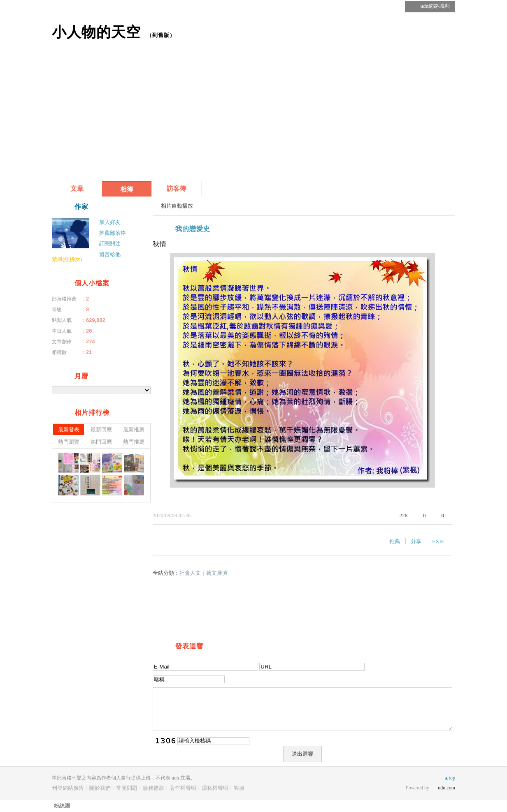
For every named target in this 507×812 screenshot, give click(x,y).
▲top (450, 778)
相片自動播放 (177, 206)
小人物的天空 (96, 32)
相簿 (127, 189)
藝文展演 (217, 573)
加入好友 (110, 222)
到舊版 (161, 35)
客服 (239, 788)
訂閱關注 (110, 244)
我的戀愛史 (193, 229)
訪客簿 (177, 189)
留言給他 (110, 254)
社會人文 (190, 573)
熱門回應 (101, 442)
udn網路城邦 (435, 6)
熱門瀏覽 (69, 442)
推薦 (395, 541)
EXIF (438, 541)
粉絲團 (62, 806)
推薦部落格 (113, 233)
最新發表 (69, 429)
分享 (416, 541)
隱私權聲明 (215, 788)
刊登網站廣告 (68, 788)
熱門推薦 (134, 442)
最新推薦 (134, 429)
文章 (77, 189)
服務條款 (153, 788)
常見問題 (127, 788)
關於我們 (100, 788)
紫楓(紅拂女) (67, 259)
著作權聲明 (183, 788)
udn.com (447, 788)
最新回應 (101, 429)
